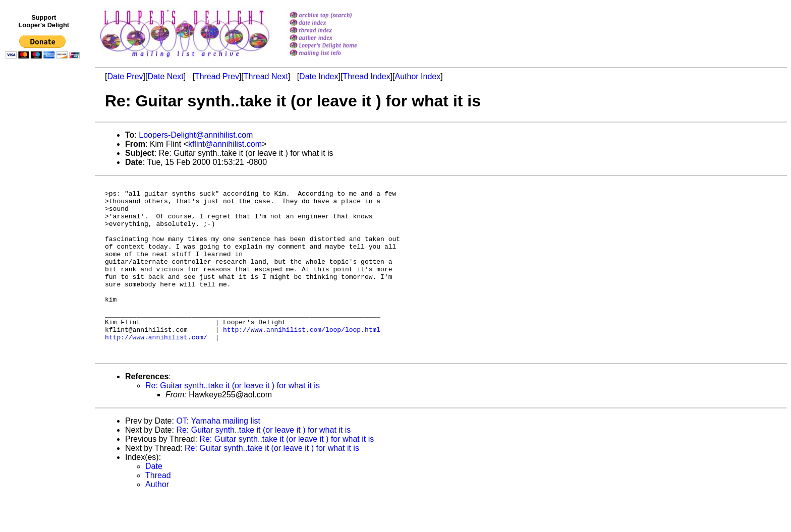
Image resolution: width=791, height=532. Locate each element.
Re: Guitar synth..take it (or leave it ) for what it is (233, 420)
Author (157, 519)
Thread (158, 510)
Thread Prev (217, 76)
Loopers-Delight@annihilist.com (196, 135)
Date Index (319, 76)
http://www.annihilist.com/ (156, 369)
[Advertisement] (44, 271)
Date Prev (125, 76)
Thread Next (266, 76)
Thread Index (366, 76)
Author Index (418, 76)
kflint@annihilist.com (225, 144)
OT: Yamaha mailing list (218, 456)
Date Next (165, 76)
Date (154, 501)
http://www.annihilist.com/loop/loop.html (302, 360)
